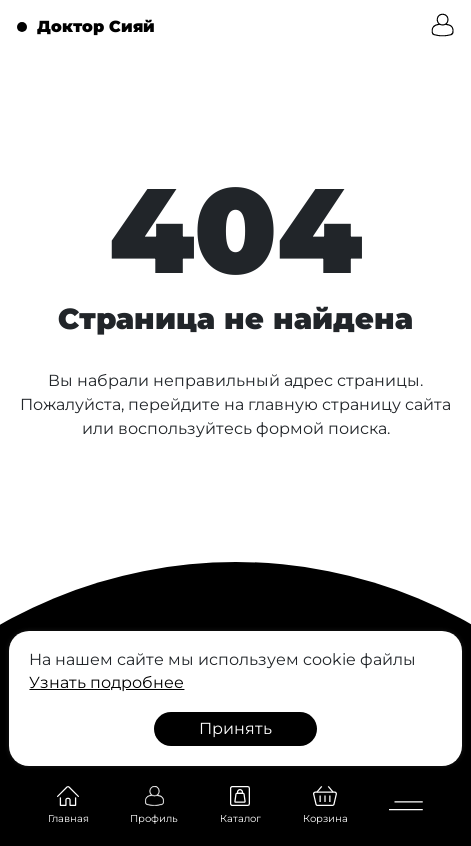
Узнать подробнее (106, 682)
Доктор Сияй (96, 27)
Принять (235, 728)
